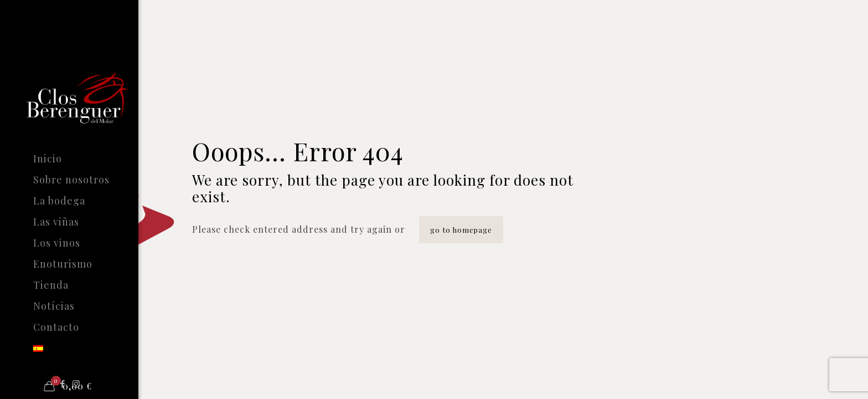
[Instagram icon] (77, 383)
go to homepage (461, 230)
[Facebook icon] (63, 383)
